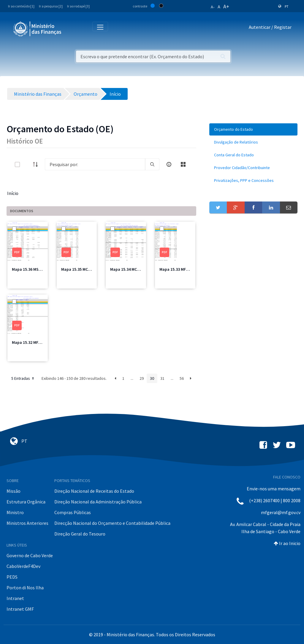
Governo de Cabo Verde (30, 555)
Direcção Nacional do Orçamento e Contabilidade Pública (112, 523)
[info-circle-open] (169, 164)
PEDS (12, 577)
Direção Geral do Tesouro (80, 534)
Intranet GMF (20, 609)
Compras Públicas (73, 512)
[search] (152, 164)
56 (182, 378)
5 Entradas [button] (23, 378)
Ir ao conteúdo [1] (21, 6)
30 (152, 378)
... (132, 378)
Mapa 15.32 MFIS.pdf (31, 342)
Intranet (15, 598)
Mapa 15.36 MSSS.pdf (31, 269)
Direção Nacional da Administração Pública (98, 502)
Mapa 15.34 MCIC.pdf (129, 269)
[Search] (95, 164)
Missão (14, 491)
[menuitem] (253, 129)
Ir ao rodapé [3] (78, 6)
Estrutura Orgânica (26, 502)
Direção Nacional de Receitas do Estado (94, 491)
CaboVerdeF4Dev (23, 566)
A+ (226, 6)
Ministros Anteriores (27, 523)
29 (142, 378)
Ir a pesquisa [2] (51, 6)
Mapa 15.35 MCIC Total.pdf (86, 269)
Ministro (15, 512)
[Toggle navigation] (71, 28)
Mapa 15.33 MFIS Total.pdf (184, 269)
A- (213, 7)
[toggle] (27, 164)
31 (162, 378)
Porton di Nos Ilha (25, 588)
